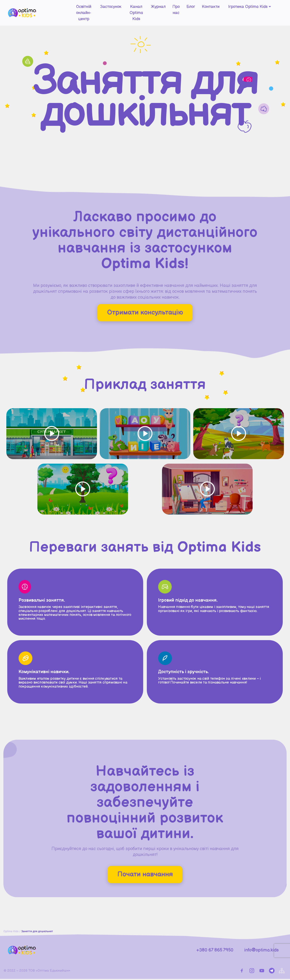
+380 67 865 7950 (215, 951)
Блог (191, 8)
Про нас (175, 11)
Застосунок (100, 8)
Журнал (155, 8)
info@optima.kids (261, 951)
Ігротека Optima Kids (248, 8)
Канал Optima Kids (129, 11)
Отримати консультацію (145, 313)
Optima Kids (11, 932)
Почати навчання (145, 875)
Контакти (211, 8)
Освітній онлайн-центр (68, 11)
